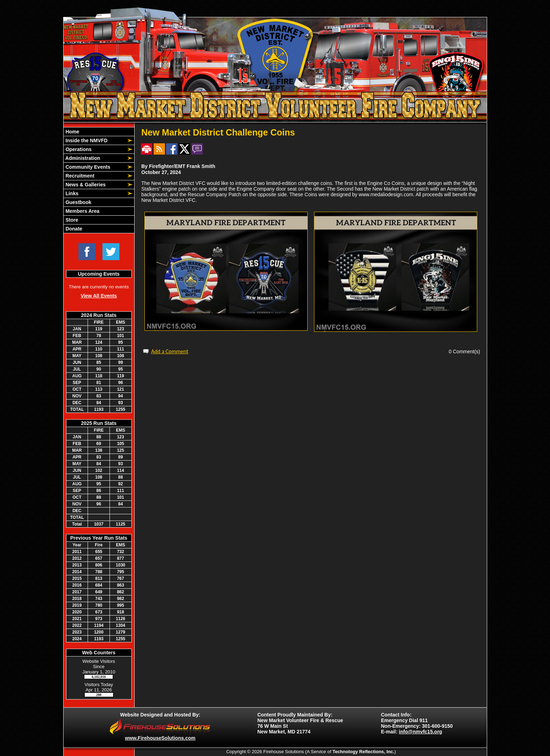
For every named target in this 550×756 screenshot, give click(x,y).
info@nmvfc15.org (421, 732)
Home (72, 132)
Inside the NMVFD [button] (86, 140)
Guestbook (78, 202)
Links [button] (71, 193)
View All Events (99, 296)
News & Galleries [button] (85, 185)
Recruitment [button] (79, 176)
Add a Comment (170, 351)
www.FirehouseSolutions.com (160, 738)
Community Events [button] (87, 167)
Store (71, 220)
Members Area (82, 211)
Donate (73, 229)
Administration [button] (82, 158)
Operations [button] (78, 149)
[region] (99, 180)
